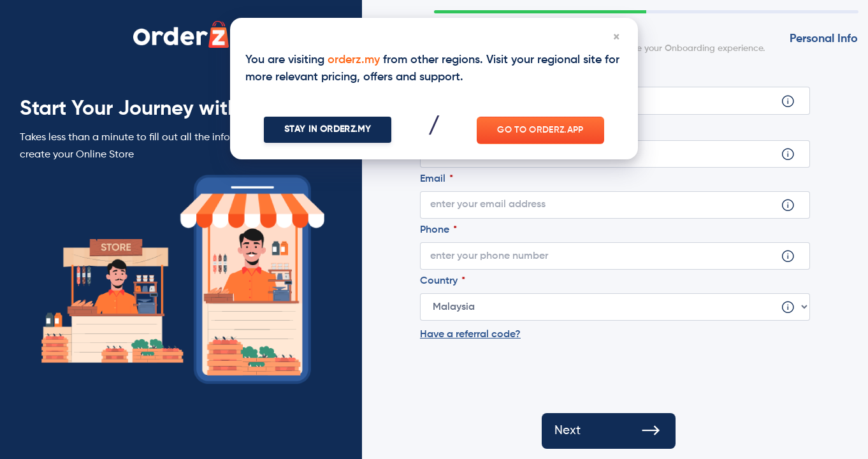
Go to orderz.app (540, 130)
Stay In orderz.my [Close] (328, 129)
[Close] (616, 40)
